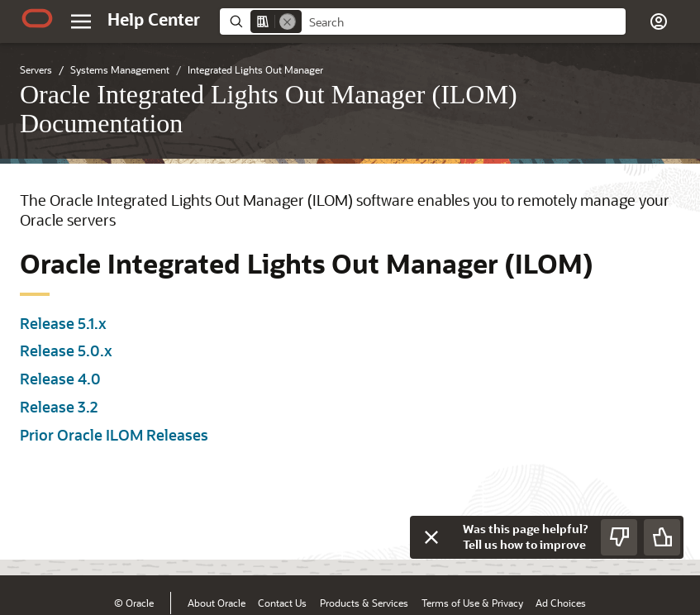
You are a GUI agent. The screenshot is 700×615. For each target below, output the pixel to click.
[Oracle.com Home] (37, 18)
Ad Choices (561, 603)
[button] (659, 21)
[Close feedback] (431, 537)
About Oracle (217, 603)
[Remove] (288, 21)
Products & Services (364, 603)
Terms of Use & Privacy (472, 603)
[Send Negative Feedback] (619, 537)
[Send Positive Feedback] (662, 537)
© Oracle (134, 603)
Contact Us (282, 603)
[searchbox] (464, 22)
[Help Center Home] (154, 19)
